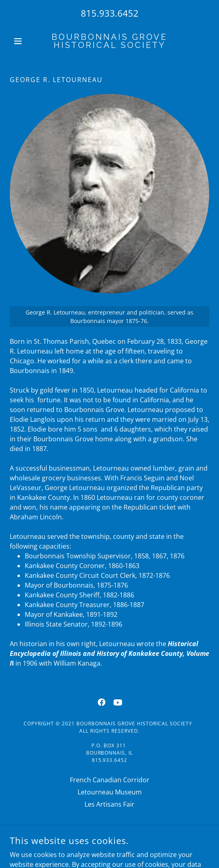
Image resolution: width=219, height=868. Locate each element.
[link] (110, 41)
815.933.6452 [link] (110, 13)
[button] (25, 41)
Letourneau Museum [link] (110, 792)
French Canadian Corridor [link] (110, 780)
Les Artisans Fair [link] (109, 804)
